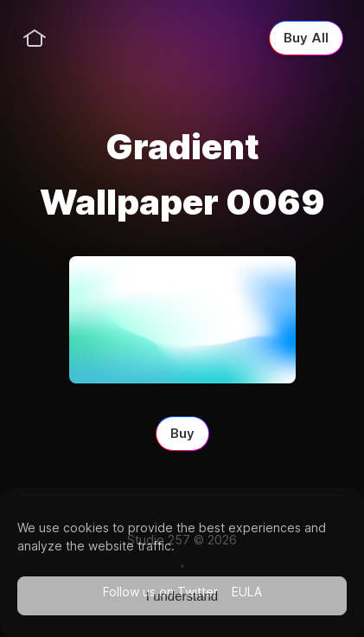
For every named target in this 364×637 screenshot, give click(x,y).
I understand (182, 596)
